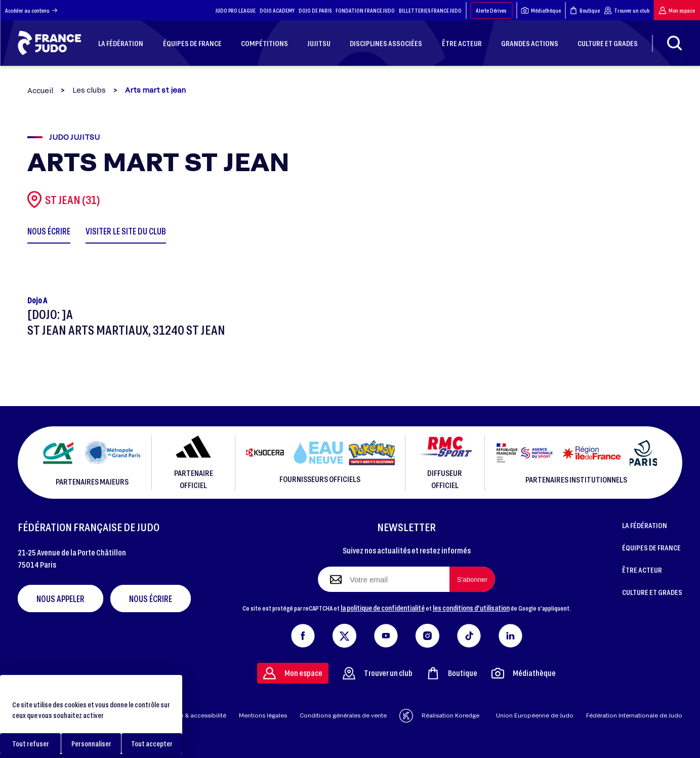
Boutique (585, 10)
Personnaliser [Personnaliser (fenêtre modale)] (91, 744)
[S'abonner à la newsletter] (472, 579)
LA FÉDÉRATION (645, 525)
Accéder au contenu (31, 10)
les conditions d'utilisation (471, 608)
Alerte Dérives (491, 10)
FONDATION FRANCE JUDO (365, 10)
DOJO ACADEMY (277, 10)
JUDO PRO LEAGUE (236, 10)
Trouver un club (627, 10)
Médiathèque (541, 10)
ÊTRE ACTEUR (642, 570)
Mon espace (677, 10)
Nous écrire (151, 599)
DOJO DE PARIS (315, 10)
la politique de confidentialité (383, 608)
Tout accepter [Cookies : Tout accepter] (152, 744)
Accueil (40, 90)
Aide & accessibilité (198, 715)
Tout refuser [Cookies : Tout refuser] (31, 744)
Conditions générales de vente (343, 715)
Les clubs (89, 90)
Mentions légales (263, 715)
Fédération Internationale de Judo (634, 715)
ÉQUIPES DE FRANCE (651, 547)
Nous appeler (60, 599)
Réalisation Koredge (439, 716)
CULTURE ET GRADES (652, 592)
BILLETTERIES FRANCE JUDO (430, 10)
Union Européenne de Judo (535, 715)
